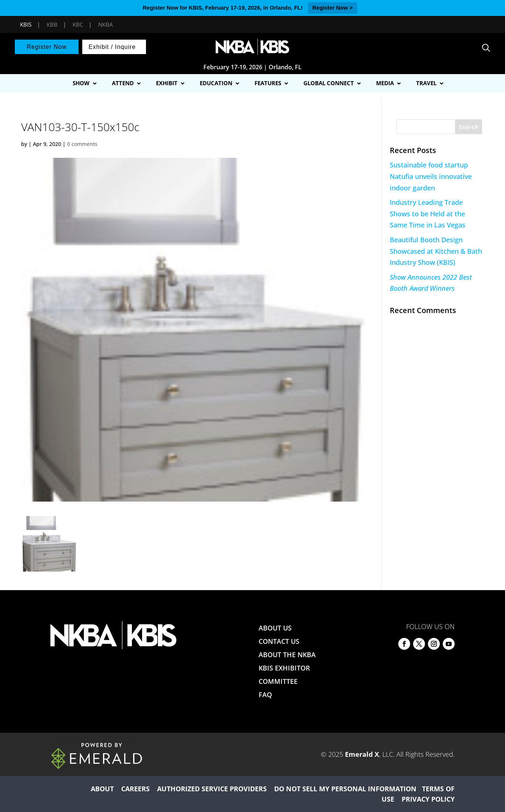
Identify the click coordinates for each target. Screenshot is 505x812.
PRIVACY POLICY (428, 799)
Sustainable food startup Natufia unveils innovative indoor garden (431, 176)
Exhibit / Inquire (112, 47)
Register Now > (333, 8)
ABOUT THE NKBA (287, 655)
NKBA (105, 24)
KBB (52, 24)
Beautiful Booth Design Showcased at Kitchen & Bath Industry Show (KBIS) (436, 251)
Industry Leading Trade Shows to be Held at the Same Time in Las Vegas (428, 214)
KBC (78, 24)
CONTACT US (279, 641)
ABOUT (102, 789)
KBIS (26, 24)
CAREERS (135, 789)
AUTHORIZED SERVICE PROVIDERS (212, 789)
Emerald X (362, 754)
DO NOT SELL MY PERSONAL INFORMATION (345, 789)
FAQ (265, 695)
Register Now (47, 47)
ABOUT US (275, 628)
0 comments (82, 144)
